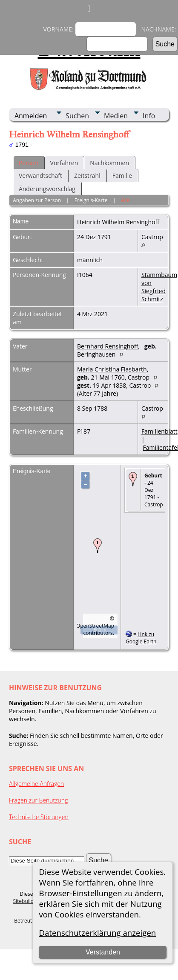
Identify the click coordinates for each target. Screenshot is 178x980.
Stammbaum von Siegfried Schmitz (159, 287)
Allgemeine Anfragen (37, 784)
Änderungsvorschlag (47, 189)
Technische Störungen (39, 817)
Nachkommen (109, 163)
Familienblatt (159, 431)
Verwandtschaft (40, 176)
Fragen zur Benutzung (39, 800)
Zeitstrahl (87, 176)
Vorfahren (64, 163)
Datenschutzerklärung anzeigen (97, 933)
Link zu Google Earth (141, 638)
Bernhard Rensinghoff (108, 346)
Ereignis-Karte (91, 200)
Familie (122, 176)
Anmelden (31, 116)
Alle (125, 200)
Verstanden (103, 952)
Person (29, 163)
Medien (116, 116)
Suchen (77, 116)
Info (149, 116)
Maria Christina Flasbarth (112, 369)
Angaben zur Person (37, 200)
